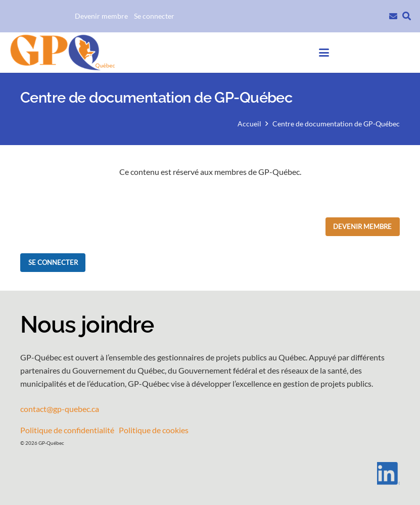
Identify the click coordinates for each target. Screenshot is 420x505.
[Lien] (393, 15)
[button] (407, 16)
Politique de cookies (154, 430)
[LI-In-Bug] (210, 473)
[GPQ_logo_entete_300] (62, 53)
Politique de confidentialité (67, 430)
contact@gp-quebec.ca (60, 409)
